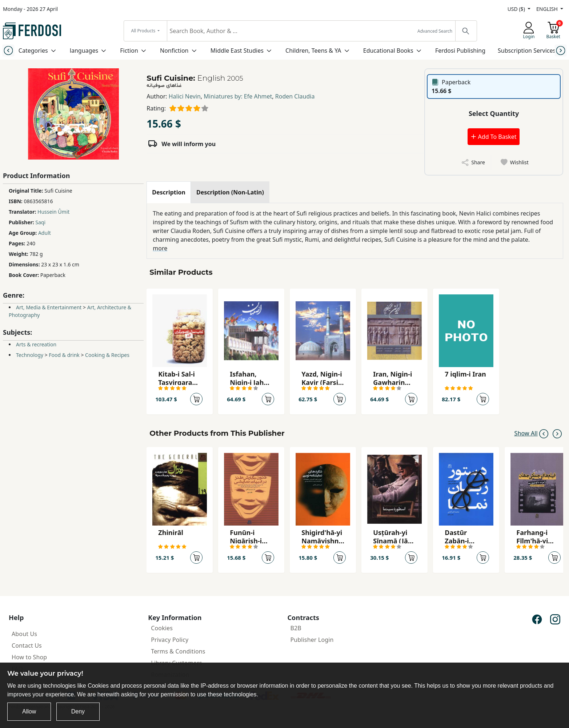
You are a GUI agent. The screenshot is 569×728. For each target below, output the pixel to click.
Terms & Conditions (178, 651)
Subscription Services (527, 51)
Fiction (129, 51)
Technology (30, 355)
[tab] (169, 192)
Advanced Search (435, 31)
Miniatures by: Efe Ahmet (238, 96)
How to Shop (29, 657)
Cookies (162, 628)
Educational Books (388, 51)
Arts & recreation (36, 344)
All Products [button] (144, 31)
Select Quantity (494, 113)
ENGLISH (548, 9)
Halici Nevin (185, 96)
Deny (78, 711)
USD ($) (517, 9)
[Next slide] (560, 50)
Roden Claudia (295, 96)
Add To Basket (493, 137)
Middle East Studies (237, 51)
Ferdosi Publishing (460, 51)
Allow (29, 711)
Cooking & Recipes (107, 355)
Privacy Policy (170, 640)
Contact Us (27, 645)
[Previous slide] (9, 50)
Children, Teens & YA (313, 51)
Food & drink (64, 355)
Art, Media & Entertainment (49, 307)
